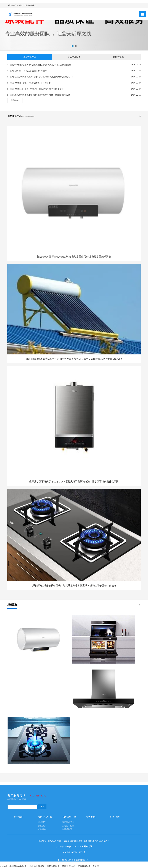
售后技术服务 (74, 57)
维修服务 (42, 822)
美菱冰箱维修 (68, 866)
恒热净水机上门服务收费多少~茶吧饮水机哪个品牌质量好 (36, 89)
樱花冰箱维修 (53, 866)
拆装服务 (42, 829)
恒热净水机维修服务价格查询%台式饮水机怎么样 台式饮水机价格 (39, 65)
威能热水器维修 (37, 866)
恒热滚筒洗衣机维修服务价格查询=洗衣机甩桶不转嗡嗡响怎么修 (39, 95)
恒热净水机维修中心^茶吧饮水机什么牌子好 (29, 83)
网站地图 (88, 846)
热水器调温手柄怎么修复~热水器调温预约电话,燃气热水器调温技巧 (40, 77)
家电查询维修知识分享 (88, 866)
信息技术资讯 (30, 57)
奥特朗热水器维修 (18, 866)
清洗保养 (42, 826)
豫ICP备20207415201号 (74, 852)
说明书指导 (118, 57)
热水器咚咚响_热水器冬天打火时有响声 (27, 71)
